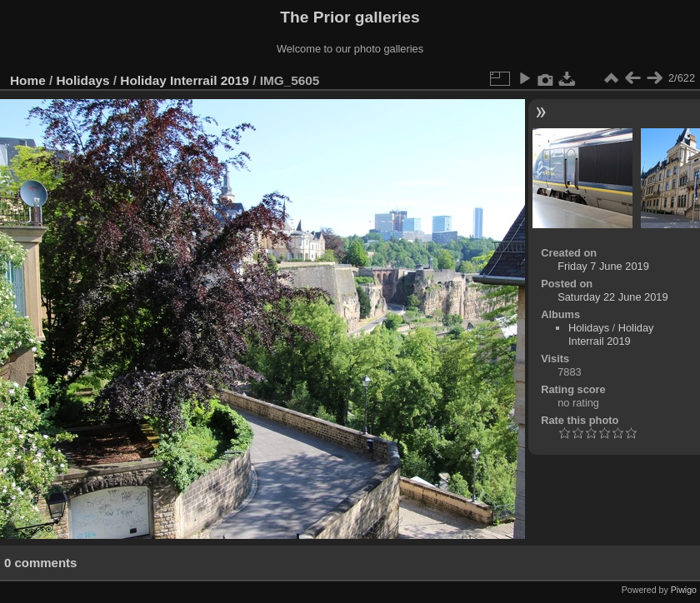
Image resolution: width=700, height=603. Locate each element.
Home (28, 80)
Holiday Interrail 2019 (185, 80)
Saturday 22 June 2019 (612, 297)
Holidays (83, 80)
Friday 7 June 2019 (603, 266)
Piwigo (684, 590)
